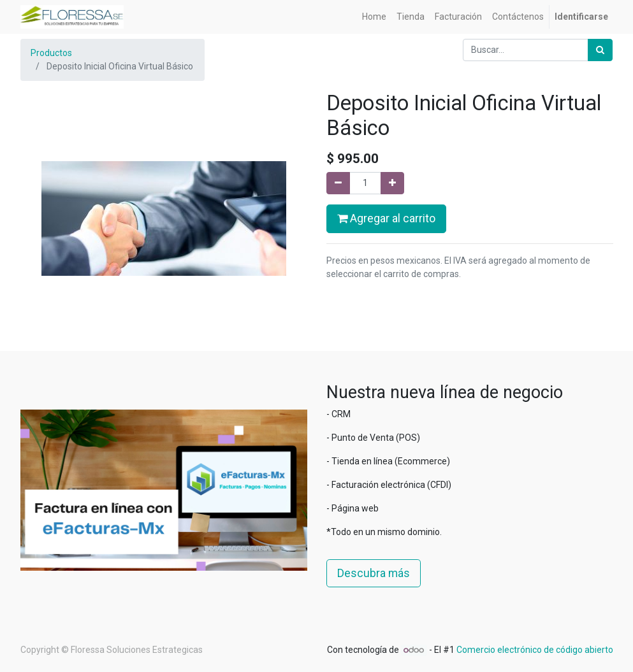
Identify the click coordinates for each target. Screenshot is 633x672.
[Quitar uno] (338, 183)
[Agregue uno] (392, 183)
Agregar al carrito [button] (386, 218)
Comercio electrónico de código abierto (535, 650)
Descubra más (374, 573)
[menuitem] (374, 17)
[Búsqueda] (600, 50)
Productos (51, 53)
